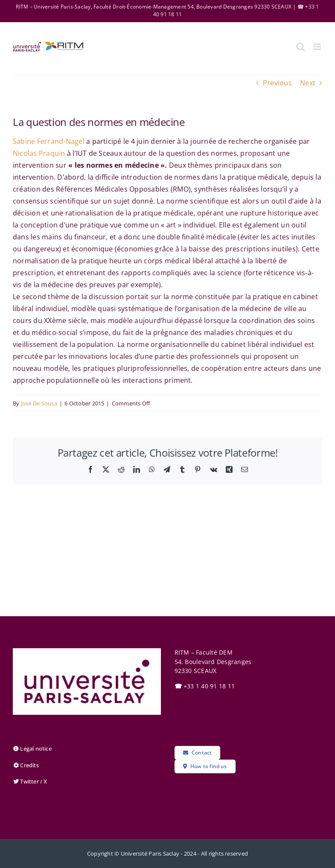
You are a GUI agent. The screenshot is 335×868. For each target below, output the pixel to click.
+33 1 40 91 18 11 (205, 686)
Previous (277, 83)
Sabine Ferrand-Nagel (49, 141)
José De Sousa (39, 403)
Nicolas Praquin (39, 153)
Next (308, 83)
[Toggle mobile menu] (318, 47)
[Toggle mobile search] (300, 47)
